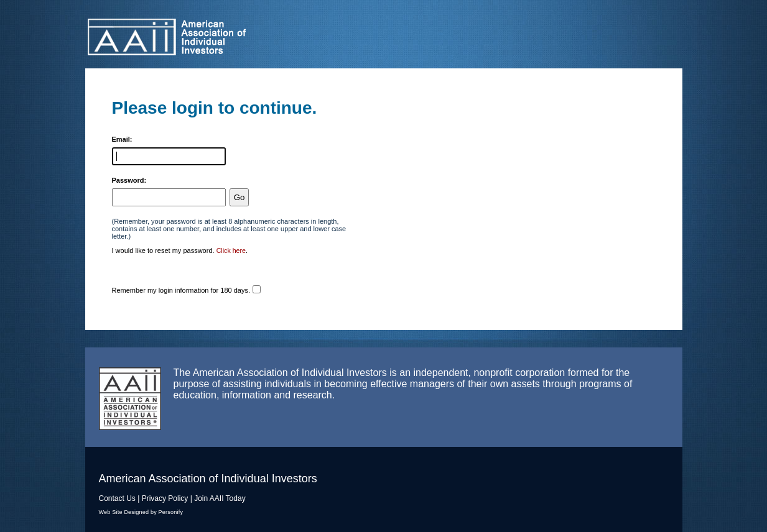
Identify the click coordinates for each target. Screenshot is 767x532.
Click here (231, 250)
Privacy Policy (165, 498)
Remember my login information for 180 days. (181, 290)
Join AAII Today (220, 498)
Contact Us (117, 498)
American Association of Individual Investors (219, 37)
